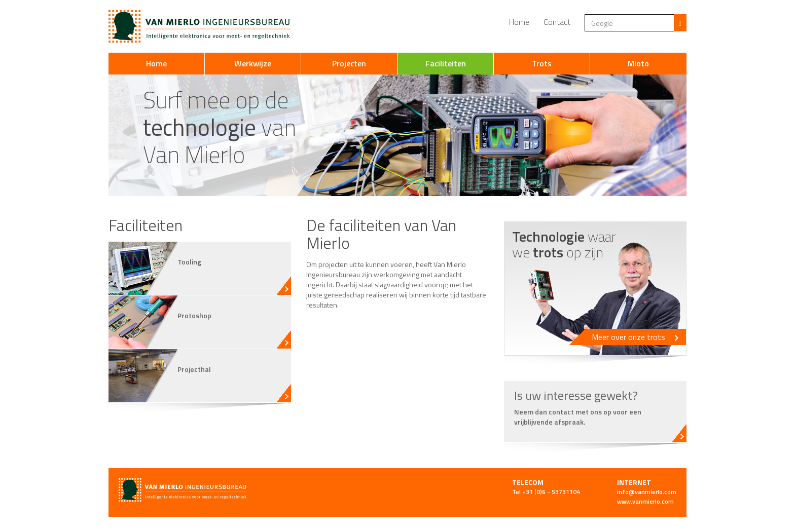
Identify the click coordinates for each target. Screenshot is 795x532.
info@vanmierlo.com (647, 492)
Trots (542, 63)
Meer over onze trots (635, 337)
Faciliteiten (446, 63)
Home (519, 22)
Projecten (349, 63)
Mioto (638, 63)
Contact (557, 22)
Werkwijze (253, 63)
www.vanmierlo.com (645, 501)
